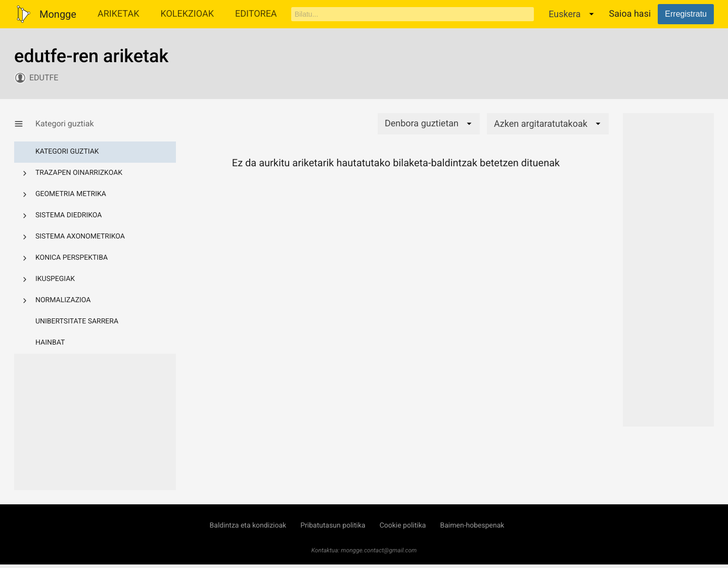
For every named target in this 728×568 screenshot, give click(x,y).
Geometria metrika (71, 194)
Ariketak (119, 14)
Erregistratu (686, 14)
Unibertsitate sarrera (77, 321)
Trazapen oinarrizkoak (79, 173)
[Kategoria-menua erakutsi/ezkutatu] (25, 124)
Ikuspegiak (55, 279)
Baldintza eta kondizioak (248, 526)
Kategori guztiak (67, 152)
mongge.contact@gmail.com (379, 550)
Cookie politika (403, 526)
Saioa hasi (630, 14)
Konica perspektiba (72, 258)
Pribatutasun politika (333, 526)
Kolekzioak (187, 14)
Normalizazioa (63, 300)
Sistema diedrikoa (69, 215)
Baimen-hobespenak (472, 526)
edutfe (44, 78)
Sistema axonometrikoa (80, 236)
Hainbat (50, 343)
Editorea (256, 14)
